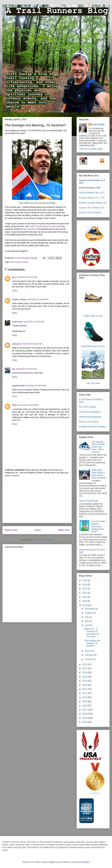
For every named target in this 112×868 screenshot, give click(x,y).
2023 (85, 589)
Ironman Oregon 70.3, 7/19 (92, 198)
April (87, 625)
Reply (15, 291)
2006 (85, 714)
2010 (85, 697)
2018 (85, 664)
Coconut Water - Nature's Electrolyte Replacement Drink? (99, 526)
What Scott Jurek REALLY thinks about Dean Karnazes (99, 474)
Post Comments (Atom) (43, 540)
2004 (85, 722)
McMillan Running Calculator (92, 427)
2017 (85, 668)
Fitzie (15, 405)
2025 (85, 585)
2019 (85, 605)
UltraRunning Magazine (90, 417)
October (89, 613)
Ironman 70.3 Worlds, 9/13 (91, 208)
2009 (85, 701)
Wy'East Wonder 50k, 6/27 (91, 193)
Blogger (86, 862)
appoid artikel (19, 386)
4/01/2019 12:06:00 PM (27, 277)
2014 (85, 681)
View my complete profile (91, 149)
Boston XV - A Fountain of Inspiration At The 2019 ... (92, 633)
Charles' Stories (20, 299)
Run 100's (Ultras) (87, 407)
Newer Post (11, 530)
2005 (85, 718)
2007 (85, 710)
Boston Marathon (28, 229)
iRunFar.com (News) (89, 422)
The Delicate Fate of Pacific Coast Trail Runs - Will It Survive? (98, 447)
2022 (85, 593)
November (90, 609)
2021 (85, 597)
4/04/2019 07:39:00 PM (26, 369)
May (87, 621)
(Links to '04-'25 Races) (90, 212)
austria (25, 262)
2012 (85, 689)
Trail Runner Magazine (90, 412)
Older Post (64, 530)
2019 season (16, 262)
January (89, 659)
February (89, 655)
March (88, 651)
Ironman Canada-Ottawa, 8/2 (93, 203)
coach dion (17, 322)
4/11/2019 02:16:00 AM (36, 386)
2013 (85, 685)
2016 (85, 672)
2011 (85, 693)
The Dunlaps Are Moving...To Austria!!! (92, 643)
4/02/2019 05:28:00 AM (32, 344)
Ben (14, 277)
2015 (85, 677)
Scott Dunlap (21, 258)
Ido (14, 369)
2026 (85, 580)
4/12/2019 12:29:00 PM (28, 405)
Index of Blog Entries (89, 501)
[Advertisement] (37, 502)
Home (38, 530)
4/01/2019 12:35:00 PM (38, 299)
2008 (85, 706)
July (87, 617)
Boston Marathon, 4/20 (90, 188)
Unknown (17, 344)
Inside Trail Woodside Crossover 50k (45, 226)
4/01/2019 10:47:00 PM (34, 322)
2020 (85, 601)
